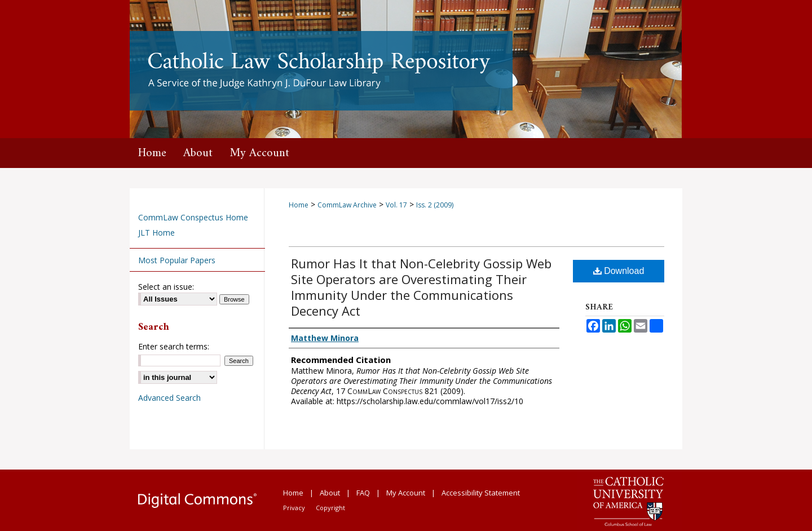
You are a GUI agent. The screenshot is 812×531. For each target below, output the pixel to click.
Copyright (330, 508)
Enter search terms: (174, 346)
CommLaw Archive (347, 205)
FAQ (363, 493)
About (330, 493)
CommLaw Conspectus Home (193, 217)
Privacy (294, 508)
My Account (406, 493)
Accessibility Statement (481, 493)
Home (299, 205)
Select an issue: (166, 287)
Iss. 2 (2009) (435, 205)
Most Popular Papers (177, 260)
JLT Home (156, 233)
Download (619, 271)
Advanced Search (169, 398)
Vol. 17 (396, 205)
